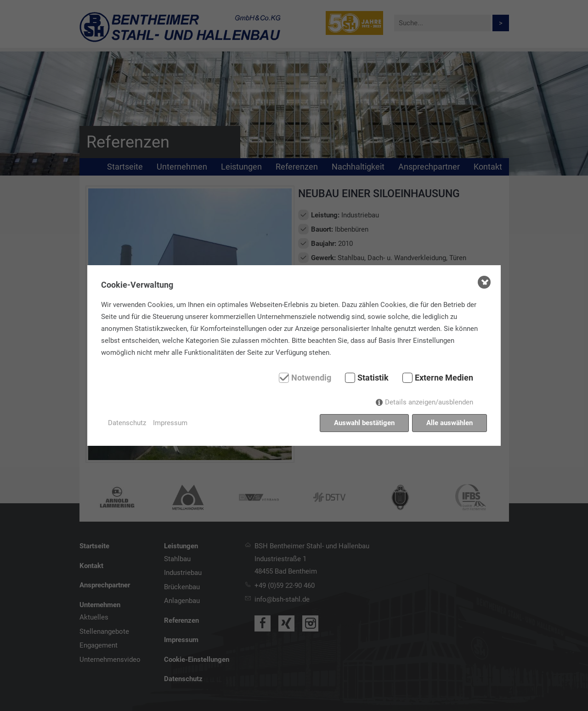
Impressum (170, 423)
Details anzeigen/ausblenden (429, 402)
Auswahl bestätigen (364, 423)
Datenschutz (127, 423)
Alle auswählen (449, 423)
